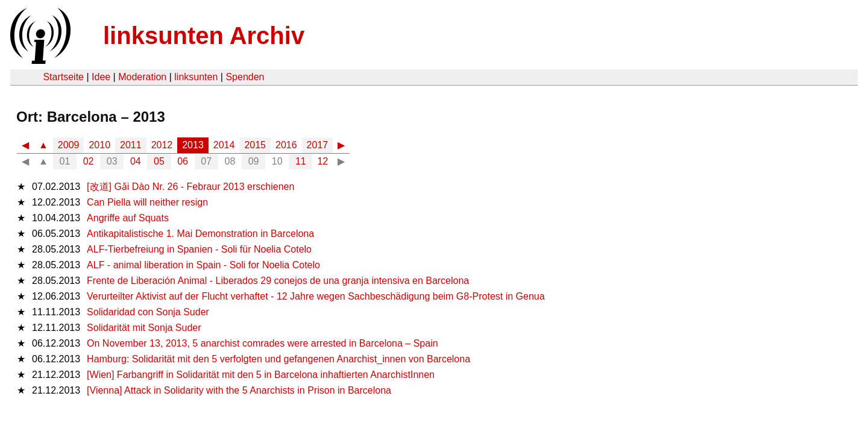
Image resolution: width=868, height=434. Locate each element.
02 (89, 161)
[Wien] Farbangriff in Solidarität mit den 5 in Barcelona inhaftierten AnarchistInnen (261, 375)
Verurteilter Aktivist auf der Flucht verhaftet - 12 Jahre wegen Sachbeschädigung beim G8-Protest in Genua (316, 296)
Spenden (245, 77)
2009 (69, 145)
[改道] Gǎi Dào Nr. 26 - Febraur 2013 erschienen (190, 187)
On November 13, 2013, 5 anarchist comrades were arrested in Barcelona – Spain (263, 343)
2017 (318, 145)
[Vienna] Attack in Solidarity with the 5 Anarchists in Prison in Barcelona (239, 390)
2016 (286, 145)
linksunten (196, 77)
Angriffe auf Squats (128, 218)
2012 (162, 145)
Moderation (142, 77)
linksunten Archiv (204, 36)
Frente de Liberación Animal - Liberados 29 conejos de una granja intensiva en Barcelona (278, 281)
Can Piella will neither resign (147, 202)
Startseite (63, 77)
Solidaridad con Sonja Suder (148, 312)
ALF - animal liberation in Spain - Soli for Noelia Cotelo (203, 265)
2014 (224, 145)
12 (322, 161)
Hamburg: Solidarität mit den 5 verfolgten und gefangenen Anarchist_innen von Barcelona (278, 359)
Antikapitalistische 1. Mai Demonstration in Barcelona (200, 234)
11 (301, 161)
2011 (131, 145)
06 (183, 161)
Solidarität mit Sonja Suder (144, 328)
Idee (101, 77)
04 (136, 161)
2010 (99, 145)
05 (159, 161)
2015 (255, 145)
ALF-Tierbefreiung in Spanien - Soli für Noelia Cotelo (199, 249)
